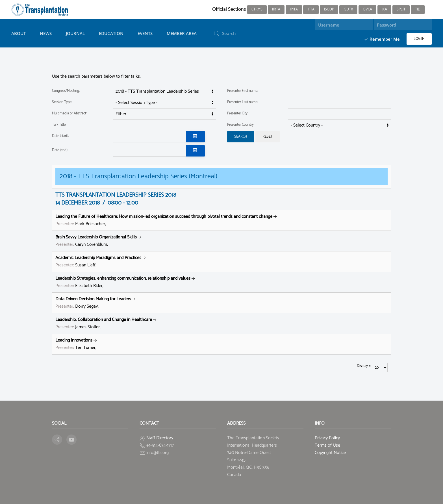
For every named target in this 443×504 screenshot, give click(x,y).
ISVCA (367, 9)
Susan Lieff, (101, 261)
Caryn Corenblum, (99, 241)
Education (111, 33)
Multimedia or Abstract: (69, 113)
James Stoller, (107, 323)
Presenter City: (238, 113)
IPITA (294, 9)
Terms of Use (327, 445)
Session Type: (62, 102)
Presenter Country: (241, 125)
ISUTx (348, 9)
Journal (75, 33)
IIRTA (276, 9)
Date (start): (60, 136)
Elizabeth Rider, (126, 282)
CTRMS (257, 9)
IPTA (311, 9)
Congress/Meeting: (66, 91)
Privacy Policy (327, 438)
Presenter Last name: (243, 102)
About (19, 33)
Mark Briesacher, (167, 220)
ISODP (329, 9)
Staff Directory (160, 438)
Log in (419, 39)
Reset (268, 137)
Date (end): (60, 150)
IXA (384, 9)
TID (418, 9)
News (46, 33)
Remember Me (382, 39)
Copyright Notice (330, 453)
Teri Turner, (77, 344)
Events (145, 33)
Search (241, 137)
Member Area (182, 33)
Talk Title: (59, 125)
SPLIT (401, 9)
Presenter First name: (243, 91)
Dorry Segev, (96, 303)
